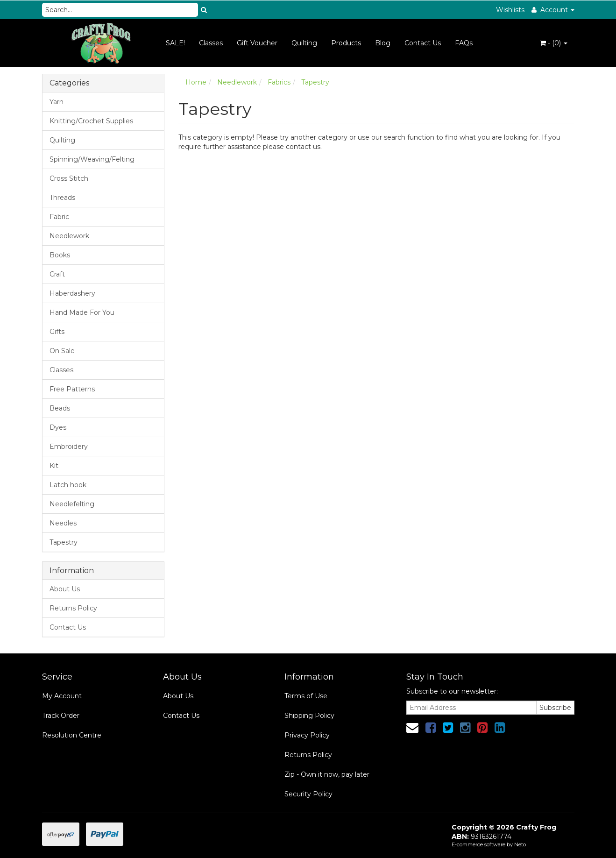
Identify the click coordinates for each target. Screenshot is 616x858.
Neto (520, 844)
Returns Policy (73, 608)
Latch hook (68, 485)
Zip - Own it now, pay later (327, 774)
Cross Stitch (69, 178)
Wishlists (510, 10)
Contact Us (423, 43)
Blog (383, 43)
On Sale (62, 351)
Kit (54, 466)
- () (554, 43)
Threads (62, 198)
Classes (211, 43)
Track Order (61, 716)
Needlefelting (72, 504)
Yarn (57, 102)
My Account (62, 696)
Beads (60, 408)
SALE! (175, 43)
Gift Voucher (257, 43)
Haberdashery (72, 293)
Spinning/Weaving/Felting (92, 159)
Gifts (57, 332)
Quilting (304, 43)
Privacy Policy (307, 735)
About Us (65, 589)
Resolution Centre (72, 735)
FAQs (464, 43)
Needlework (69, 236)
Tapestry (64, 542)
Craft (57, 274)
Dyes (58, 427)
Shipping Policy (309, 716)
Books (60, 255)
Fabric (59, 217)
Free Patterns (72, 389)
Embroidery (69, 447)
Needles (63, 523)
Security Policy (308, 794)
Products (346, 43)
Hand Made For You (82, 312)
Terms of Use (306, 696)
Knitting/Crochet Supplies (91, 121)
